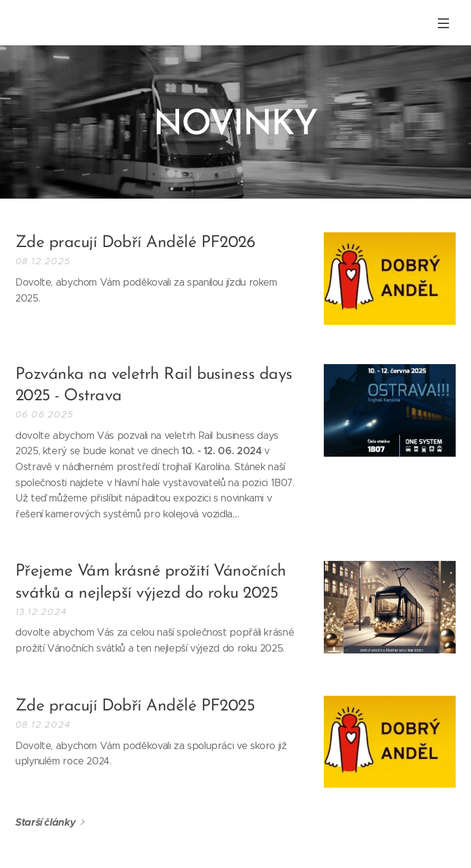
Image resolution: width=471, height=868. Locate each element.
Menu (443, 23)
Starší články (45, 822)
